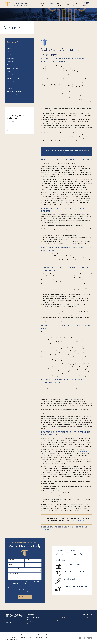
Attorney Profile (61, 618)
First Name (9, 560)
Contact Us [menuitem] (75, 4)
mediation (70, 504)
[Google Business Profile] (90, 618)
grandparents (63, 254)
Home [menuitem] (34, 4)
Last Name (26, 560)
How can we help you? (12, 574)
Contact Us (60, 627)
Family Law (60, 621)
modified (86, 294)
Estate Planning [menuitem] (60, 4)
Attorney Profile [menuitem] (42, 4)
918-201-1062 (86, 4)
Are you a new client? (12, 569)
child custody (72, 67)
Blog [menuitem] (68, 4)
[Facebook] (84, 618)
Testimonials (61, 624)
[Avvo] (87, 618)
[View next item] (11, 130)
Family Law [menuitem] (51, 4)
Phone (8, 564)
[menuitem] (19, 48)
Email (25, 564)
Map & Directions (32, 624)
